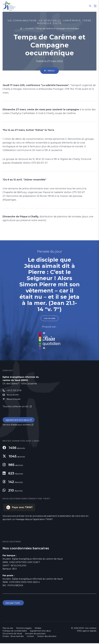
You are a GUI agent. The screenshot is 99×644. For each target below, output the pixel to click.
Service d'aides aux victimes (17, 425)
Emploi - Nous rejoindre (13, 637)
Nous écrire (13, 395)
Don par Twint (13, 604)
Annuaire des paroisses (35, 634)
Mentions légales (24, 629)
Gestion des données (47, 637)
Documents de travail (12, 634)
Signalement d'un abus (18, 420)
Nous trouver (14, 399)
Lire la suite (49, 318)
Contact (30, 637)
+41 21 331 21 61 (14, 391)
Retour (51, 71)
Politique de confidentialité (15, 632)
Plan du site (8, 629)
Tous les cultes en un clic (16, 407)
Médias (38, 629)
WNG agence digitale (87, 632)
